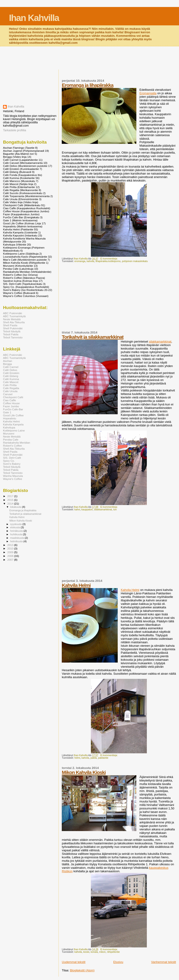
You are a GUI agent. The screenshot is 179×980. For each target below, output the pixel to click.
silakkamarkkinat (160, 342)
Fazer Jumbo (11, 406)
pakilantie (103, 758)
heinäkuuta (17, 531)
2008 (11, 556)
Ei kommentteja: (109, 259)
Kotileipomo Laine (14, 430)
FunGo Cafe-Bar (13, 409)
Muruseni (9, 433)
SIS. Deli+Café (12, 458)
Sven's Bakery (12, 464)
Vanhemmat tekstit (164, 962)
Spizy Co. (9, 461)
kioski (86, 952)
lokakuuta (16, 507)
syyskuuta (16, 524)
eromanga (80, 261)
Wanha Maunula (13, 476)
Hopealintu (10, 418)
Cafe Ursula (10, 391)
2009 (11, 552)
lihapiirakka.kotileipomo (108, 261)
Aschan (8, 361)
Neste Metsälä (12, 319)
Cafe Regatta (11, 388)
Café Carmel (11, 367)
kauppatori (87, 510)
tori (115, 510)
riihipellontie (113, 952)
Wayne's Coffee (13, 479)
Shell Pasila (10, 325)
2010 (11, 548)
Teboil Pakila (11, 334)
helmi (77, 758)
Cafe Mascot (11, 382)
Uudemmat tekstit (74, 962)
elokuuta (15, 527)
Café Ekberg (11, 376)
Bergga (7, 364)
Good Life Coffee (13, 415)
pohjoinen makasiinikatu (135, 261)
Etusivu (118, 962)
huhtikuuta (17, 534)
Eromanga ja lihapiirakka (88, 85)
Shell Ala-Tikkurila (14, 322)
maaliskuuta (17, 538)
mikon (103, 952)
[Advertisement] (89, 58)
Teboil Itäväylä (12, 331)
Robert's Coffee (12, 446)
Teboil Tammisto (13, 337)
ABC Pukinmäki (12, 313)
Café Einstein (11, 373)
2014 (11, 503)
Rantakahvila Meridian (17, 443)
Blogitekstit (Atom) (82, 970)
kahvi (77, 510)
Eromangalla (148, 93)
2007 (11, 560)
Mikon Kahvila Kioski (84, 772)
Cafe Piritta (10, 385)
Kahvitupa (9, 427)
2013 (11, 545)
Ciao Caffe (9, 400)
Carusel (8, 394)
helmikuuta (17, 541)
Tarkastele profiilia (15, 130)
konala (94, 952)
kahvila (90, 261)
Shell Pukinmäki (13, 328)
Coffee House (11, 403)
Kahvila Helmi (76, 585)
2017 (11, 496)
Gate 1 (7, 412)
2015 (11, 500)
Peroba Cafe (11, 439)
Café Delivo (10, 370)
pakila (94, 758)
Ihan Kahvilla (34, 18)
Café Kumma (11, 379)
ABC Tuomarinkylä (14, 316)
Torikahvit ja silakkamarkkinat (93, 337)
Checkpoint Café (13, 397)
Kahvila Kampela (13, 424)
